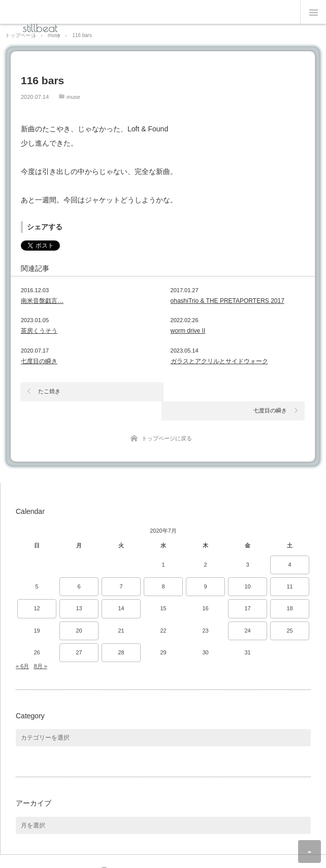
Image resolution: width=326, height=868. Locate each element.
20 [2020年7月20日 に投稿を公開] (79, 611)
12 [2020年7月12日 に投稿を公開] (37, 589)
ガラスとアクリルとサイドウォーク (219, 361)
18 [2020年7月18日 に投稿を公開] (289, 589)
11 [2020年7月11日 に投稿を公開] (289, 568)
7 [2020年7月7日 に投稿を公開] (121, 568)
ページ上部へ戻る (309, 852)
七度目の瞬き (39, 361)
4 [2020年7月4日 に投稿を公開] (289, 545)
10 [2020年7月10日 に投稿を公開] (247, 568)
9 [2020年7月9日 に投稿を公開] (205, 568)
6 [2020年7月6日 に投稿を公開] (79, 568)
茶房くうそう (39, 331)
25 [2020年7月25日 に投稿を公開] (289, 611)
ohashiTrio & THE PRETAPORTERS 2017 (227, 301)
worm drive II (188, 331)
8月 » (40, 647)
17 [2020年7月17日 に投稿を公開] (247, 589)
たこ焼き (49, 391)
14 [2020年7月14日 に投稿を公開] (121, 589)
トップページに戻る (167, 419)
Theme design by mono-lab (193, 854)
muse (73, 97)
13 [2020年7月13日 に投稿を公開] (79, 589)
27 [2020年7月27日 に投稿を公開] (79, 633)
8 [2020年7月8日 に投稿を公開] (163, 568)
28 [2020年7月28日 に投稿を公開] (121, 633)
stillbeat (40, 28)
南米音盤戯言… (42, 301)
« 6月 (22, 647)
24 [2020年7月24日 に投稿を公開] (247, 611)
